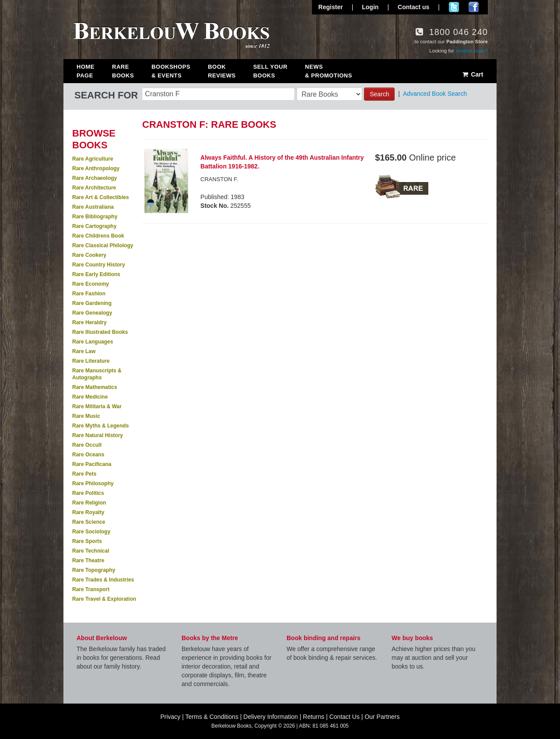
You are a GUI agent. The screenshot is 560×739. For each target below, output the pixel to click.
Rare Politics (88, 493)
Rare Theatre (88, 560)
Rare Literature (91, 361)
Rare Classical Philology (103, 245)
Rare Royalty (88, 512)
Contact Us (345, 717)
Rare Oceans (88, 455)
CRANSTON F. (219, 179)
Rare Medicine (90, 397)
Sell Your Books (270, 71)
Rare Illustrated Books (100, 332)
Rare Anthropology (96, 168)
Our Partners (382, 717)
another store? (472, 51)
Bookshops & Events (171, 71)
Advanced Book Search (435, 94)
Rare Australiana (93, 207)
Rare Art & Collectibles (101, 197)
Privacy (170, 717)
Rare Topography (94, 570)
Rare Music (86, 416)
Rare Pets (84, 474)
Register (331, 7)
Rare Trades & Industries (103, 580)
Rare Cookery (89, 255)
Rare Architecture (94, 188)
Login (370, 7)
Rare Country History (99, 265)
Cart (472, 74)
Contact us (413, 7)
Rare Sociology (91, 532)
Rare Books (123, 71)
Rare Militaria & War (97, 406)
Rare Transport (91, 589)
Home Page (86, 71)
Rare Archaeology (94, 178)
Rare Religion (89, 503)
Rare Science (89, 522)
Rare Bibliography (95, 217)
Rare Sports (87, 541)
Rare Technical (91, 551)
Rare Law (84, 351)
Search (379, 94)
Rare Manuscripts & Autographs (97, 374)
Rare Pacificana (92, 464)
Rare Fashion (89, 294)
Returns (313, 717)
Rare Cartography (94, 226)
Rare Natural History (98, 435)
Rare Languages (93, 342)
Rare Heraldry (89, 322)
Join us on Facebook (474, 7)
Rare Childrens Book (98, 236)
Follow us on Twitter (454, 7)
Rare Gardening (92, 303)
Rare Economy (91, 284)
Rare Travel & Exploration (104, 599)
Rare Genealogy (92, 313)
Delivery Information (271, 717)
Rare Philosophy (93, 483)
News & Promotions (329, 71)
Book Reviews (222, 71)
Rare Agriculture (93, 159)
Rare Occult (87, 445)
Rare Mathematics (95, 387)
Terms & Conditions (212, 717)
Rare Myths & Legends (100, 426)
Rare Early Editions (96, 274)
